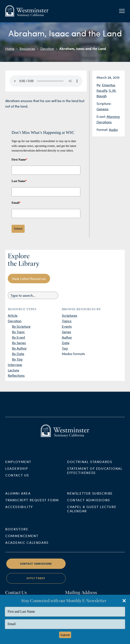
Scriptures (70, 315)
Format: (103, 130)
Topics (67, 321)
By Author (19, 348)
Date (66, 343)
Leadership (17, 473)
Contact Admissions (89, 505)
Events (67, 326)
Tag (65, 348)
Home (10, 49)
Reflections (16, 375)
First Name (19, 160)
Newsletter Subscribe (90, 498)
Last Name (19, 181)
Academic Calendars (27, 547)
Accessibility (19, 512)
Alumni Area (18, 498)
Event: (102, 116)
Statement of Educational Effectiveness (95, 475)
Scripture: (104, 103)
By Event (19, 337)
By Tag (17, 359)
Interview (15, 365)
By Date (18, 354)
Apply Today (36, 583)
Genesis (103, 109)
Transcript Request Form (32, 505)
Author (67, 337)
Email (16, 203)
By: (99, 85)
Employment (18, 466)
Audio (113, 130)
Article (13, 315)
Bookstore (17, 534)
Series (66, 332)
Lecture (13, 370)
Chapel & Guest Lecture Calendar (92, 514)
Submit (18, 229)
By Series (19, 343)
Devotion (47, 49)
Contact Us (17, 480)
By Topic (18, 332)
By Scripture (21, 326)
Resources (27, 49)
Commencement (22, 541)
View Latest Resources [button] (29, 279)
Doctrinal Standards (90, 466)
